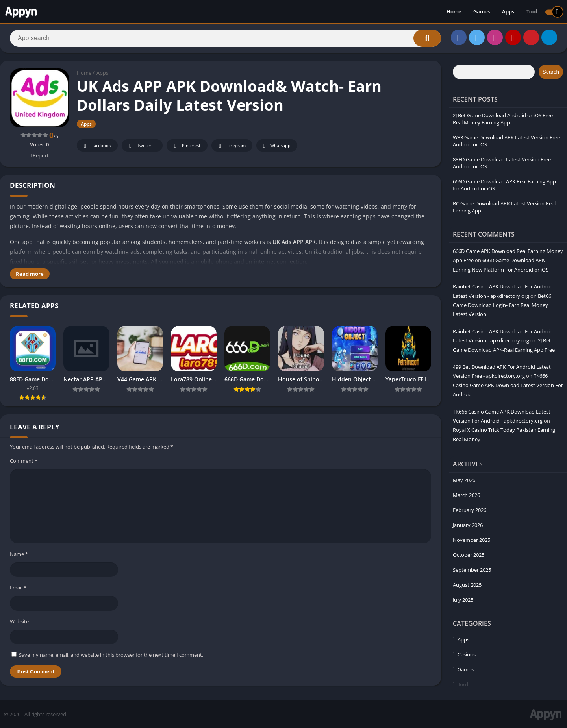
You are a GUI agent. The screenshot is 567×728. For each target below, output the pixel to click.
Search (551, 72)
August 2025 (467, 585)
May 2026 (464, 480)
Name (19, 554)
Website (19, 621)
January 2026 (468, 525)
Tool (532, 12)
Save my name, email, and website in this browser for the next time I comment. (111, 655)
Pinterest (186, 146)
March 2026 (466, 495)
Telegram (231, 146)
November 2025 (472, 540)
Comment (24, 461)
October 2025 (469, 555)
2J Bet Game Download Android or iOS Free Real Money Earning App (503, 119)
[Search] (225, 38)
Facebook (96, 146)
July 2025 (463, 600)
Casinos (467, 654)
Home (454, 12)
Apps (508, 12)
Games (482, 12)
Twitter (139, 146)
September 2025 (472, 570)
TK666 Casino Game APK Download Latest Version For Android (508, 385)
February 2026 (470, 510)
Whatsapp (276, 146)
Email (18, 588)
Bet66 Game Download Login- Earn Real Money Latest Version (502, 305)
